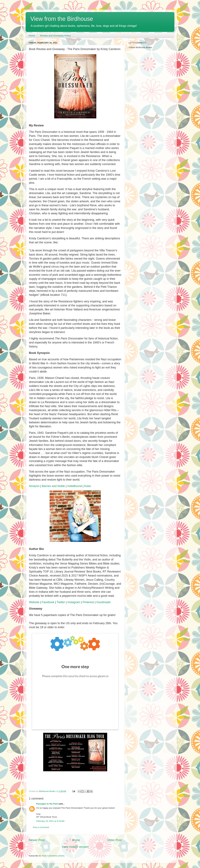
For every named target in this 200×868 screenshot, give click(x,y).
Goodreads (103, 602)
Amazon (34, 486)
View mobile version (75, 847)
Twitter (61, 602)
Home (32, 36)
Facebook (48, 602)
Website (34, 602)
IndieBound (75, 486)
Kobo (88, 486)
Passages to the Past (47, 804)
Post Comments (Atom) (53, 856)
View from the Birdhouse (62, 19)
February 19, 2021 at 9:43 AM (50, 821)
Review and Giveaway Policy (55, 36)
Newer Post (37, 840)
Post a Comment (41, 827)
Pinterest (88, 602)
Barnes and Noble (53, 486)
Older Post (114, 840)
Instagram (74, 602)
